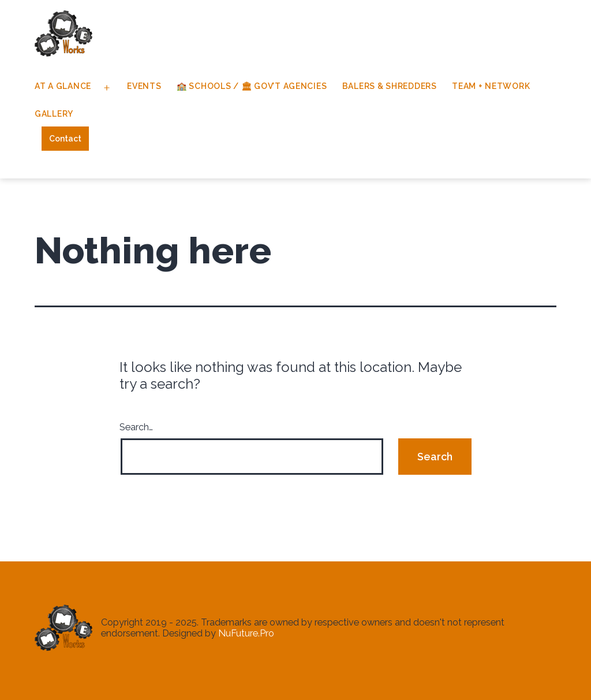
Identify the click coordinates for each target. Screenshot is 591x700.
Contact (65, 139)
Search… (136, 427)
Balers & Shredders (390, 86)
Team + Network (491, 86)
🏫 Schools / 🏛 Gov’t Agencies (252, 86)
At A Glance (63, 86)
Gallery (54, 114)
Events (144, 86)
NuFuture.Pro (246, 633)
